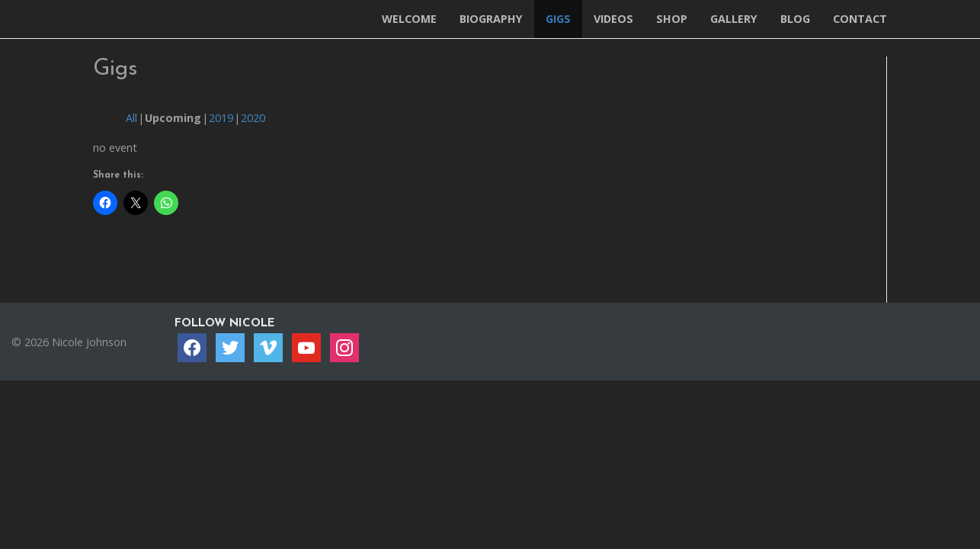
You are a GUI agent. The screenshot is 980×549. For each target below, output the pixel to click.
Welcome (409, 19)
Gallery (734, 19)
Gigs (558, 19)
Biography (491, 19)
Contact (860, 19)
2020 (253, 118)
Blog (795, 19)
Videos (613, 19)
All (131, 118)
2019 (221, 118)
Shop (672, 19)
